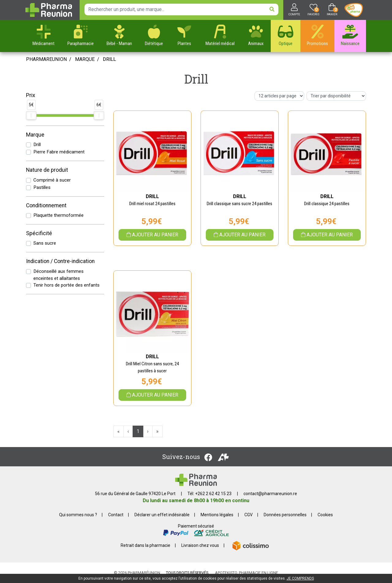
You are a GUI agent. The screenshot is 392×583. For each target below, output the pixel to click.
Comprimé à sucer (52, 180)
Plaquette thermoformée (58, 215)
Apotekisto (247, 573)
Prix (31, 95)
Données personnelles (285, 515)
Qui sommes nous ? (78, 515)
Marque (85, 59)
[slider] (31, 115)
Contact (116, 515)
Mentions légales (217, 515)
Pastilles (42, 187)
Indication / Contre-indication (60, 261)
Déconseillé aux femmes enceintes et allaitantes (58, 275)
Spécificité (39, 233)
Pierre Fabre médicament (59, 152)
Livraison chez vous (200, 545)
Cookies (325, 515)
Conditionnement (46, 205)
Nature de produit (47, 170)
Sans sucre (45, 243)
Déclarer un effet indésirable (162, 515)
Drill (37, 145)
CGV (249, 515)
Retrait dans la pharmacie (145, 545)
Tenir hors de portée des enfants (66, 285)
